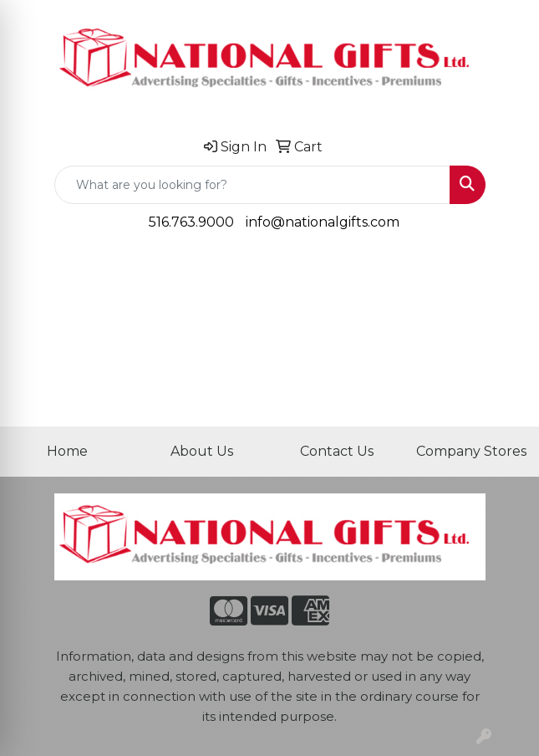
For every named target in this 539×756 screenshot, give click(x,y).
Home (67, 451)
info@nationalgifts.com (323, 222)
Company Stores (471, 451)
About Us (202, 451)
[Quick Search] (252, 185)
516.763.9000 (191, 222)
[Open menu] (506, 270)
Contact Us (337, 451)
